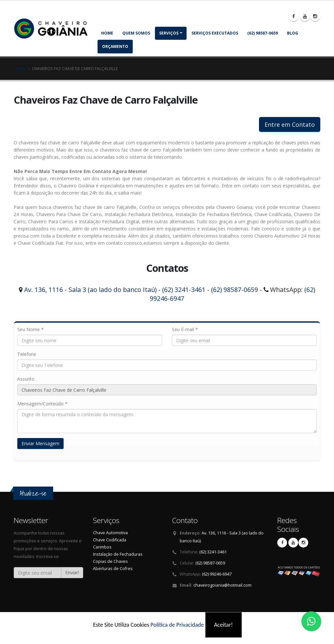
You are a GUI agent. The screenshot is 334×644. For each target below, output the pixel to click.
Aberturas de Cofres (113, 569)
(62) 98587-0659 (263, 33)
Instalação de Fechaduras (118, 554)
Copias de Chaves (110, 561)
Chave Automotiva (110, 533)
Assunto (26, 379)
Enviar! (72, 572)
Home (107, 33)
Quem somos (136, 33)
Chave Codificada (110, 540)
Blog (293, 33)
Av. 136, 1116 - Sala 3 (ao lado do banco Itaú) (90, 290)
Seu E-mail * (185, 329)
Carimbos (102, 547)
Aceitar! (223, 625)
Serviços (169, 33)
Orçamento (115, 46)
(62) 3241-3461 (184, 290)
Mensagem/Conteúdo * (42, 404)
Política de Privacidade (177, 625)
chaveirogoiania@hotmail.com (222, 585)
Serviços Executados (215, 33)
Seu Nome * (30, 329)
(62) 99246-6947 (217, 574)
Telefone (27, 354)
